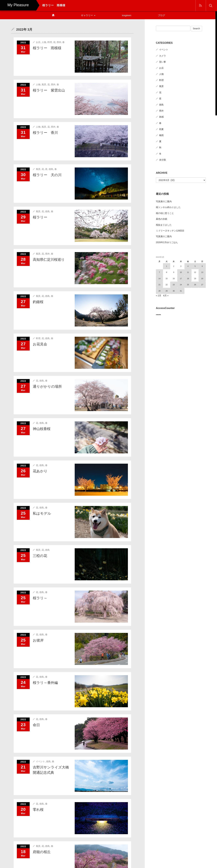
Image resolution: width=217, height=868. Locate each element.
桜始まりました (164, 225)
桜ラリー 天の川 (47, 175)
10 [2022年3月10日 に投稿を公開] (181, 272)
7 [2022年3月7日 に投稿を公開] (159, 272)
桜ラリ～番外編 (45, 682)
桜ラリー (40, 217)
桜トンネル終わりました (168, 207)
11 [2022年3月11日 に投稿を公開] (188, 272)
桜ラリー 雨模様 (47, 48)
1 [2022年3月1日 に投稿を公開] (167, 266)
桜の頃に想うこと (165, 213)
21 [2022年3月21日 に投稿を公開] (159, 284)
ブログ (161, 15)
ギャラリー (88, 15)
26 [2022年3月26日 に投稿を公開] (195, 284)
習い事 (163, 62)
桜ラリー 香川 (45, 132)
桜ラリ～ (40, 598)
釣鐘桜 (38, 302)
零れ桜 (38, 809)
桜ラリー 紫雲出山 (49, 90)
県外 (59, 42)
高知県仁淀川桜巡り (49, 259)
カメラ (163, 55)
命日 (36, 725)
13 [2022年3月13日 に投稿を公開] (202, 272)
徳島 (51, 169)
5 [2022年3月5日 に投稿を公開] (195, 266)
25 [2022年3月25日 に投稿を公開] (188, 284)
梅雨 (161, 135)
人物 (44, 42)
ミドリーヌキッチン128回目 (170, 230)
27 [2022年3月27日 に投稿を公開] (202, 284)
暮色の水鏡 (162, 219)
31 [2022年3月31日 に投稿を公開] (181, 291)
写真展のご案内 (164, 201)
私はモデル (42, 513)
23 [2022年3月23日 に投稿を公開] (174, 284)
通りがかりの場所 (47, 386)
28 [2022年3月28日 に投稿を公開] (159, 291)
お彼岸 (38, 640)
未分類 (163, 159)
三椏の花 (40, 556)
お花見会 (40, 344)
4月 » (166, 295)
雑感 (161, 117)
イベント (40, 761)
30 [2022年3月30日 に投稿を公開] (174, 291)
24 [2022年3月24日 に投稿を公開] (181, 284)
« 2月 (159, 295)
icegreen (127, 15)
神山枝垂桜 (42, 429)
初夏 (161, 129)
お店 (38, 42)
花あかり (40, 471)
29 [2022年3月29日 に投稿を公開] (167, 291)
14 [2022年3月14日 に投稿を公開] (159, 278)
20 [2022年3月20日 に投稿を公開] (202, 278)
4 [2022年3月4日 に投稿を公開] (188, 266)
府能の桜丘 (42, 852)
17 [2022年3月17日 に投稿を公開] (181, 278)
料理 (50, 42)
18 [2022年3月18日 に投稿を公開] (188, 278)
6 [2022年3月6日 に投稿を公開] (202, 266)
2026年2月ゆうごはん (167, 242)
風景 (44, 84)
